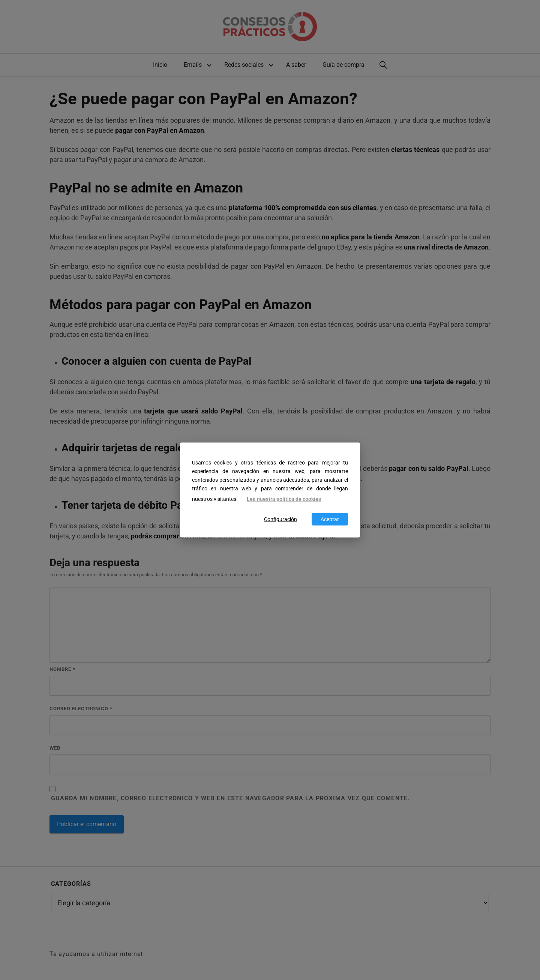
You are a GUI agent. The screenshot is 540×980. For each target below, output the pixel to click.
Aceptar (330, 519)
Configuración (280, 519)
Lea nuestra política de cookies (284, 499)
